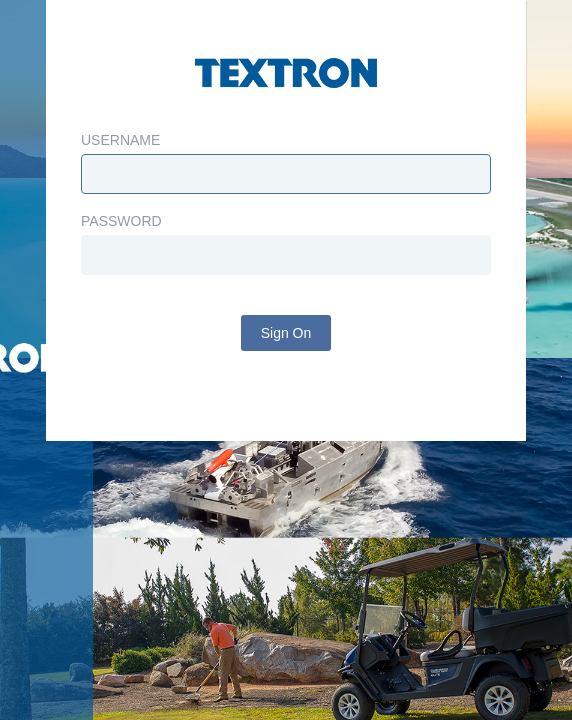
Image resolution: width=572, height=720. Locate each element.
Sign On (286, 333)
